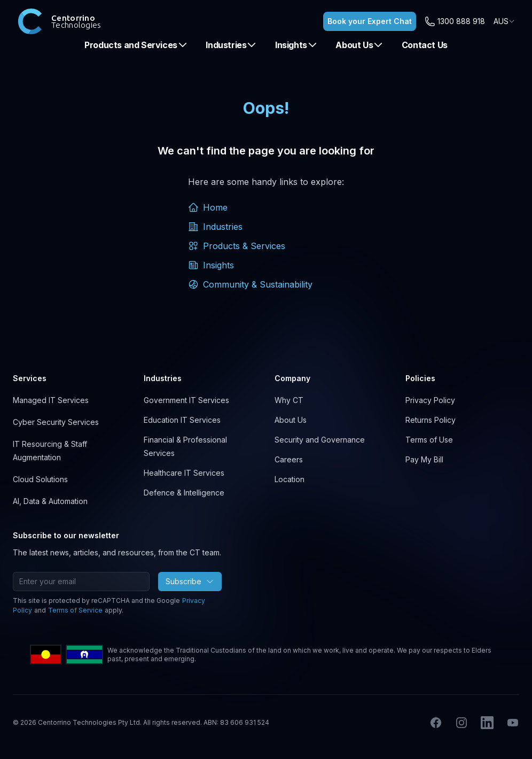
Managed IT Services (51, 400)
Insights (296, 45)
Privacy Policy (430, 400)
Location (290, 479)
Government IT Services (186, 400)
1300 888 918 (461, 21)
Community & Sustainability (250, 284)
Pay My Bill (424, 459)
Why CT (289, 400)
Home (208, 207)
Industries (231, 45)
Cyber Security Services (56, 422)
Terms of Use (429, 440)
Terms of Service (75, 610)
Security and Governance (320, 440)
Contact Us (425, 45)
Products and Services (136, 45)
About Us (359, 45)
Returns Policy (431, 420)
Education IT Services (182, 420)
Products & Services (237, 246)
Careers (289, 459)
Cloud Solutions (40, 479)
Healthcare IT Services (184, 473)
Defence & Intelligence (184, 493)
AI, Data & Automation (50, 501)
